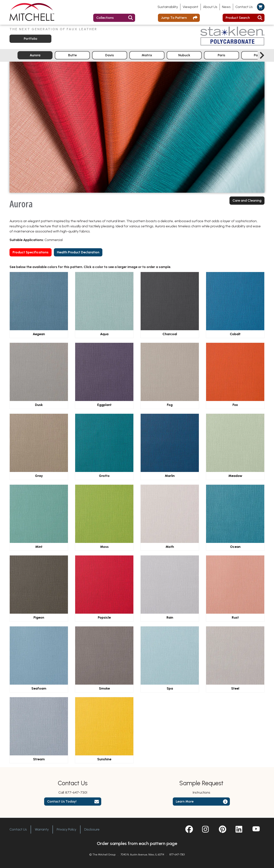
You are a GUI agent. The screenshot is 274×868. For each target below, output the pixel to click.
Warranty (42, 829)
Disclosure (92, 829)
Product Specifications (31, 253)
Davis (110, 56)
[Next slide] (262, 56)
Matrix (147, 56)
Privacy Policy (67, 829)
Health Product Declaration (78, 253)
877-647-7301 (76, 793)
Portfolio (31, 39)
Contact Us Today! (62, 802)
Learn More (185, 802)
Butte (72, 56)
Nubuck (184, 56)
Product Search (238, 18)
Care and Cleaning (247, 201)
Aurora (35, 56)
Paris (221, 56)
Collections (105, 18)
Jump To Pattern (174, 18)
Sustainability (168, 7)
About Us (210, 7)
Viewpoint (190, 7)
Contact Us (244, 7)
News (226, 7)
